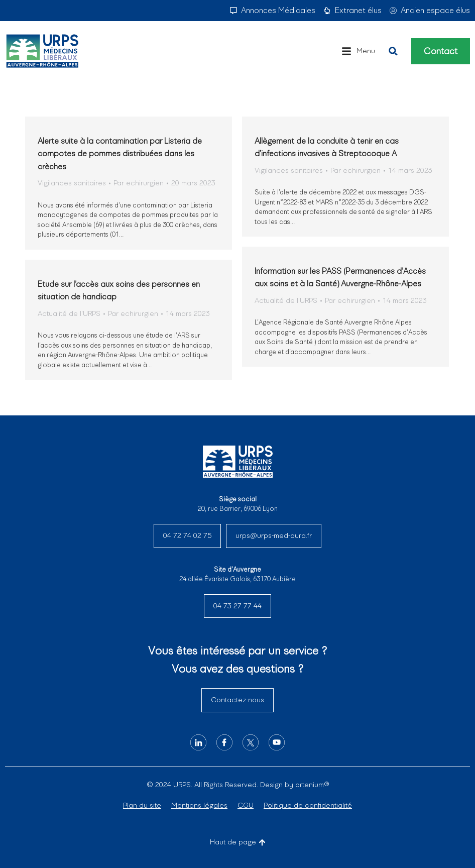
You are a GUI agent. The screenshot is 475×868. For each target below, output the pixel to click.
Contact (441, 51)
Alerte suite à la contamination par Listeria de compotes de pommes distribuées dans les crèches (120, 154)
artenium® (312, 785)
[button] (358, 51)
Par (139, 183)
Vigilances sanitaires (72, 183)
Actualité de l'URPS (286, 300)
